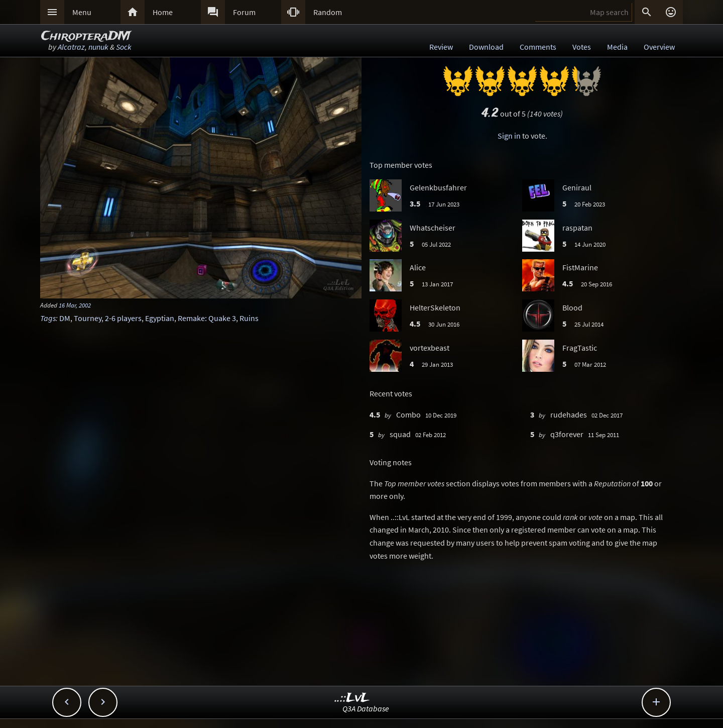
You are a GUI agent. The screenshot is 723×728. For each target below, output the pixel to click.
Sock (124, 47)
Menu (82, 12)
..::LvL (352, 698)
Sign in (509, 136)
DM (65, 318)
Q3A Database (366, 708)
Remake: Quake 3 (207, 318)
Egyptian (160, 318)
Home (163, 12)
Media (617, 47)
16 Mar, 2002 (75, 305)
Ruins (249, 318)
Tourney (88, 318)
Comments (538, 47)
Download (486, 47)
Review (441, 47)
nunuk (98, 47)
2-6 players (123, 318)
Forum (244, 12)
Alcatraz (71, 47)
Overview (659, 47)
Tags (48, 318)
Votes (582, 47)
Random (328, 12)
